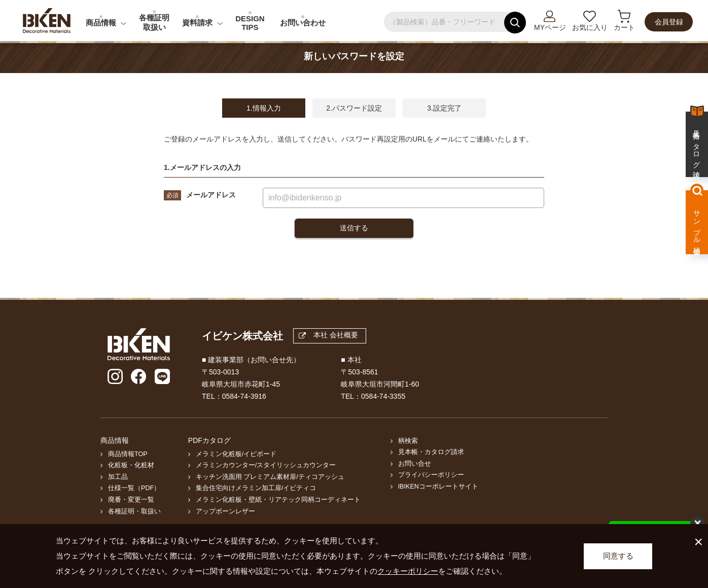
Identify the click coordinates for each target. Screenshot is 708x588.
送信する (354, 228)
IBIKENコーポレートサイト (438, 487)
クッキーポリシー (408, 571)
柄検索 (408, 441)
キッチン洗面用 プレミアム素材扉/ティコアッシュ (270, 477)
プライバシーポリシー (431, 475)
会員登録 (669, 22)
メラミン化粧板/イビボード (236, 454)
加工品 (118, 477)
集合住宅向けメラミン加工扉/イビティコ (256, 488)
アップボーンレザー (225, 511)
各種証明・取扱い (134, 511)
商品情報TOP (128, 454)
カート (624, 27)
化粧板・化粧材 (131, 465)
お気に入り (590, 27)
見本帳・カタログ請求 (431, 452)
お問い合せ (415, 464)
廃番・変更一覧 (131, 500)
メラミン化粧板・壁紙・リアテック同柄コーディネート (278, 500)
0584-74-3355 (383, 396)
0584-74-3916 (244, 396)
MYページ (550, 27)
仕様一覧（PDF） (134, 488)
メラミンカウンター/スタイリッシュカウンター (266, 465)
